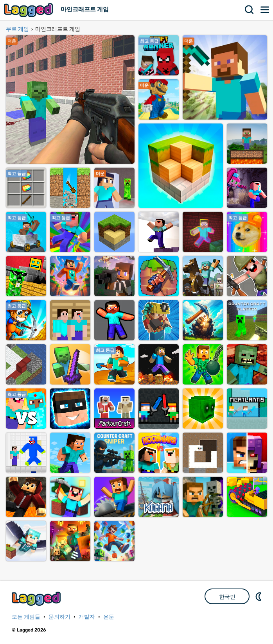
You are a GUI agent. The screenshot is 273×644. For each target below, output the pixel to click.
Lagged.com (37, 598)
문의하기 (59, 617)
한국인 (227, 597)
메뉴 (265, 10)
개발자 (87, 617)
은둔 (109, 617)
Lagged (29, 10)
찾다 (250, 10)
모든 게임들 (26, 617)
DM (259, 596)
